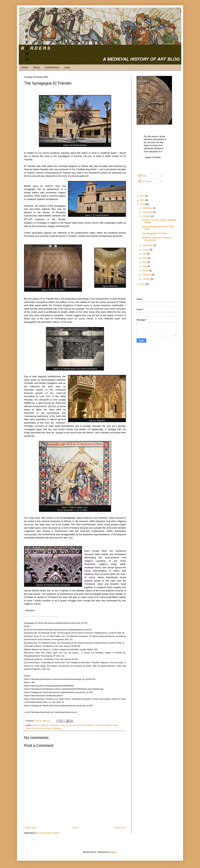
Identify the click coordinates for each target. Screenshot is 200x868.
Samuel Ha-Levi (32, 728)
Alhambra (46, 725)
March (146, 271)
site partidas (46, 728)
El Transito (71, 725)
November (148, 212)
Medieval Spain (112, 725)
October (147, 216)
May (145, 262)
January (147, 279)
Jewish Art (100, 725)
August (146, 250)
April (145, 266)
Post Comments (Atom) (48, 833)
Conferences (52, 67)
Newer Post (31, 828)
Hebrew (80, 725)
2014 (143, 200)
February (147, 275)
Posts (143, 176)
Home (25, 67)
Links (67, 67)
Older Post (120, 828)
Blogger (113, 852)
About (36, 67)
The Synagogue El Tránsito (155, 233)
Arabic (63, 725)
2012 (143, 284)
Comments (145, 181)
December (148, 208)
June (145, 258)
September (148, 245)
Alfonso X (36, 725)
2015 (143, 196)
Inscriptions (89, 725)
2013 (143, 204)
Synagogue (57, 728)
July (145, 254)
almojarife (55, 725)
